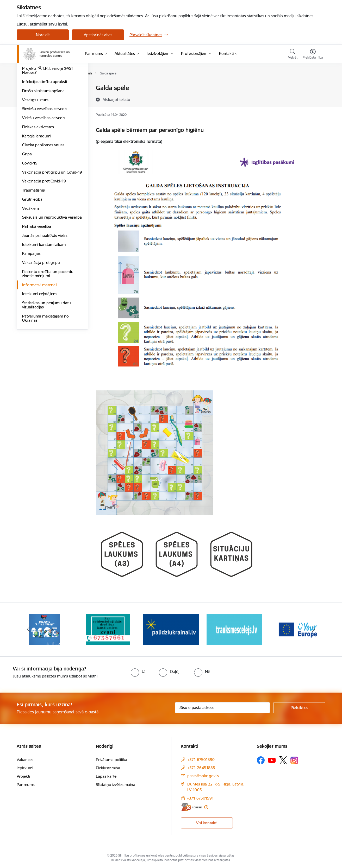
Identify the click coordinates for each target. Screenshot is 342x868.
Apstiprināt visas (98, 35)
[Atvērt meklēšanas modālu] (293, 55)
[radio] (138, 671)
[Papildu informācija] (206, 807)
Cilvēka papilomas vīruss (43, 201)
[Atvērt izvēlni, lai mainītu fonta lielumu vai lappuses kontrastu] (313, 55)
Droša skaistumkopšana (43, 147)
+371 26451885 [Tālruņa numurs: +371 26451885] (201, 768)
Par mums (26, 785)
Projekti (23, 776)
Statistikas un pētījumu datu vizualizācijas (46, 361)
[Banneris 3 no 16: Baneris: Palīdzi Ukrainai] (171, 629)
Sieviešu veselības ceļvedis (45, 165)
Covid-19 (30, 219)
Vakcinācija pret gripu (41, 318)
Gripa (27, 210)
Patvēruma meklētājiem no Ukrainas (45, 374)
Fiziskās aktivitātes (38, 183)
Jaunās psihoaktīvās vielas (45, 291)
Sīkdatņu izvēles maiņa (116, 785)
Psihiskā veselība (37, 282)
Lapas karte (106, 776)
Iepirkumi (25, 768)
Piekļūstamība (108, 768)
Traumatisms (33, 246)
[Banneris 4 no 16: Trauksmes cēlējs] (234, 629)
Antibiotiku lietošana (40, 115)
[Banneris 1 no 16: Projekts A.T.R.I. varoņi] (45, 629)
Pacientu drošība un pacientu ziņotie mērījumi (48, 330)
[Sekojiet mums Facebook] (261, 760)
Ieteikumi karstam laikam (44, 300)
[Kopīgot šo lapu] (313, 99)
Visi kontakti (207, 823)
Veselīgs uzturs (35, 156)
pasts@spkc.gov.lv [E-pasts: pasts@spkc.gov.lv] (203, 776)
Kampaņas (31, 310)
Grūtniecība (32, 255)
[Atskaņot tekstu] (116, 99)
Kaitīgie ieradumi (37, 192)
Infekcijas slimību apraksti (45, 138)
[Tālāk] (314, 630)
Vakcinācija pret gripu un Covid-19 (52, 228)
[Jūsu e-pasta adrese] (223, 708)
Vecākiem (30, 264)
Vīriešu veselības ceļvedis (44, 174)
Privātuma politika (111, 760)
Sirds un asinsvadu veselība (46, 88)
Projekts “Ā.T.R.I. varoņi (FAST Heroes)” (48, 127)
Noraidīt (43, 35)
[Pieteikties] (299, 708)
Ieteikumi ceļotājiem (39, 350)
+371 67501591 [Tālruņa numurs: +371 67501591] (200, 798)
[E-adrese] (191, 807)
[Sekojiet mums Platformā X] (283, 760)
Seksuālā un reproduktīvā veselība (52, 273)
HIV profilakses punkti (41, 106)
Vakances (25, 760)
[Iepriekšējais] (29, 630)
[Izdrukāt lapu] (313, 86)
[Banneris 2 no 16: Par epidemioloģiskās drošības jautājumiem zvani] (108, 629)
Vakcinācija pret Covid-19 (44, 237)
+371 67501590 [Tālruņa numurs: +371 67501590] (201, 760)
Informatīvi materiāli (40, 341)
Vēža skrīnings (35, 97)
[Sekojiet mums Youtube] (272, 760)
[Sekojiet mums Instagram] (294, 760)
